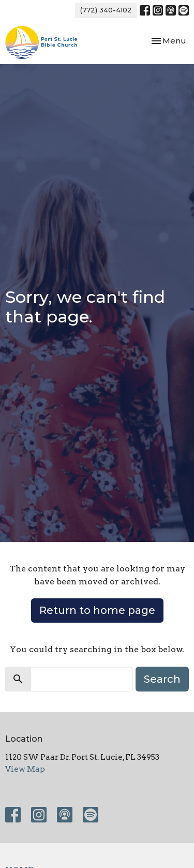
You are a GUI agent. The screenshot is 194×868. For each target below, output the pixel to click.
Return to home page (97, 610)
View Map (25, 769)
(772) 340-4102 (106, 10)
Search (162, 679)
